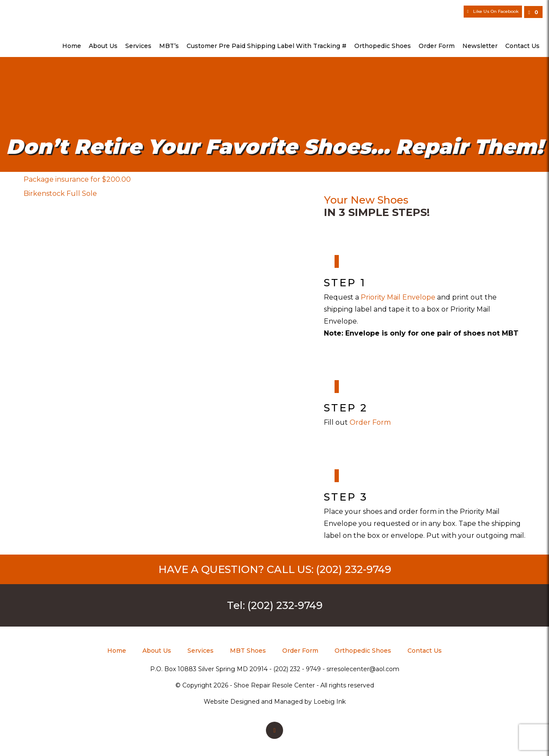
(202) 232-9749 (354, 569)
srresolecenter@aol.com (363, 669)
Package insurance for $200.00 (77, 179)
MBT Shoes (248, 651)
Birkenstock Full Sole (60, 193)
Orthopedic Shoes (383, 46)
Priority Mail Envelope (399, 297)
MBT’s (169, 46)
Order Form (437, 46)
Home (72, 46)
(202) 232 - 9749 (297, 669)
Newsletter (480, 46)
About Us (103, 46)
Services (138, 46)
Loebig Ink (330, 702)
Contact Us (522, 46)
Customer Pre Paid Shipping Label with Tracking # (267, 46)
